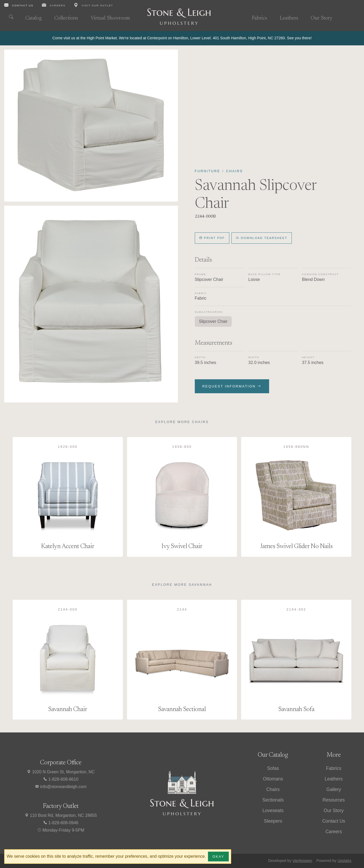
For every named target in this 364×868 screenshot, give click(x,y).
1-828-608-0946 (61, 823)
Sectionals (273, 800)
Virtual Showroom (110, 18)
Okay (218, 857)
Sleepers (273, 821)
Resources (334, 800)
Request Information (232, 386)
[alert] (182, 38)
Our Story (322, 18)
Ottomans (273, 779)
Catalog (33, 18)
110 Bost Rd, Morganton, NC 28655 (61, 815)
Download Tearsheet (262, 238)
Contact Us (334, 821)
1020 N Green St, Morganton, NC (61, 772)
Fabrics (259, 18)
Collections (66, 18)
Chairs (235, 171)
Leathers (289, 18)
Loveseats (273, 811)
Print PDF (212, 238)
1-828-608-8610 (61, 779)
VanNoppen (302, 861)
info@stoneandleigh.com (61, 787)
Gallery (334, 789)
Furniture (208, 171)
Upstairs (344, 861)
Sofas (273, 768)
